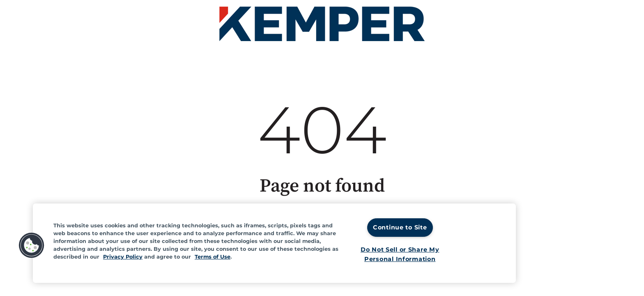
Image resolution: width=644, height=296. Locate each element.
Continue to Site (400, 227)
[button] (32, 245)
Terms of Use (213, 257)
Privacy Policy (123, 257)
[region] (274, 243)
